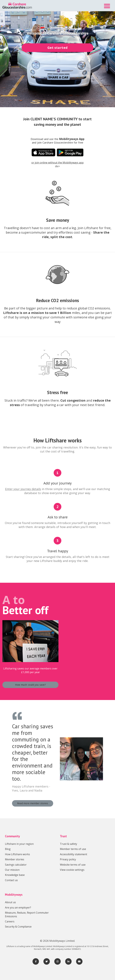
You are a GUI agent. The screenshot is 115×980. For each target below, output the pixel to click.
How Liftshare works (17, 854)
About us (10, 902)
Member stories (15, 859)
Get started (58, 48)
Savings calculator (16, 865)
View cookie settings (72, 870)
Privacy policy (68, 859)
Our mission (12, 870)
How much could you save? (30, 685)
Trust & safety (68, 844)
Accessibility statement (74, 854)
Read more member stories (33, 803)
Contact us (11, 880)
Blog (8, 849)
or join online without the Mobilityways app (57, 163)
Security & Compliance (18, 927)
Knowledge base (15, 875)
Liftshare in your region (19, 844)
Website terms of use (73, 865)
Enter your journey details (23, 489)
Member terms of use (73, 849)
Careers (10, 921)
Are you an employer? (18, 908)
